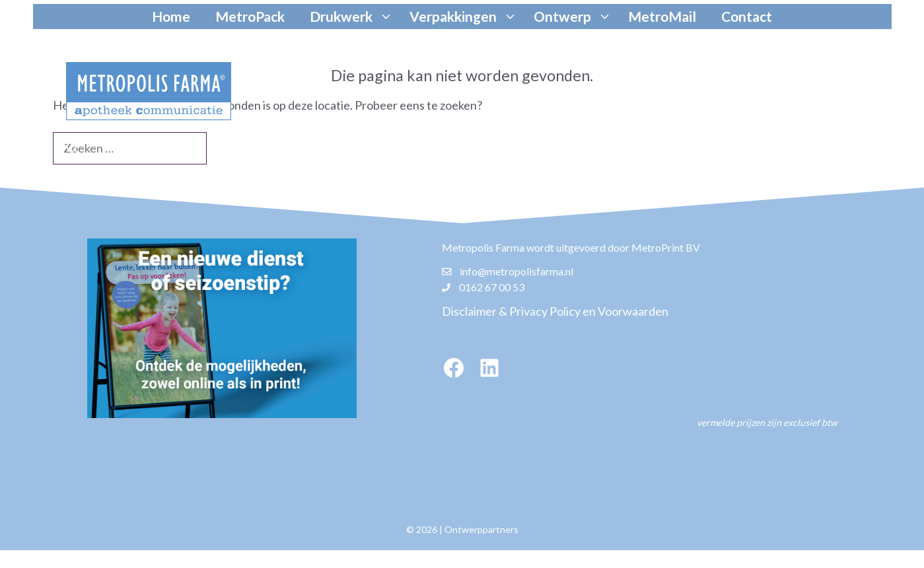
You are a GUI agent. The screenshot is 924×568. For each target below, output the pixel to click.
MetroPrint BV (666, 247)
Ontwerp (574, 17)
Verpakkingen (465, 17)
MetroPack (250, 16)
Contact (747, 16)
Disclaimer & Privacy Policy (511, 311)
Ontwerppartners (481, 529)
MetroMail (662, 16)
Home (171, 16)
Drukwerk (353, 17)
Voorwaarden (633, 311)
